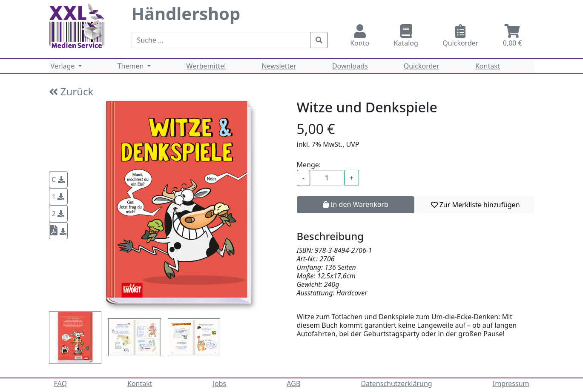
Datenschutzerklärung (396, 383)
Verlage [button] (64, 66)
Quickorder (461, 36)
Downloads (350, 66)
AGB (293, 383)
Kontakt (488, 66)
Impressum (511, 383)
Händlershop (186, 13)
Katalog (406, 36)
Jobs (220, 383)
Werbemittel (206, 66)
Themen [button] (132, 66)
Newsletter (279, 66)
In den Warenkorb (356, 204)
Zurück (71, 91)
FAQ (60, 383)
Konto (360, 36)
